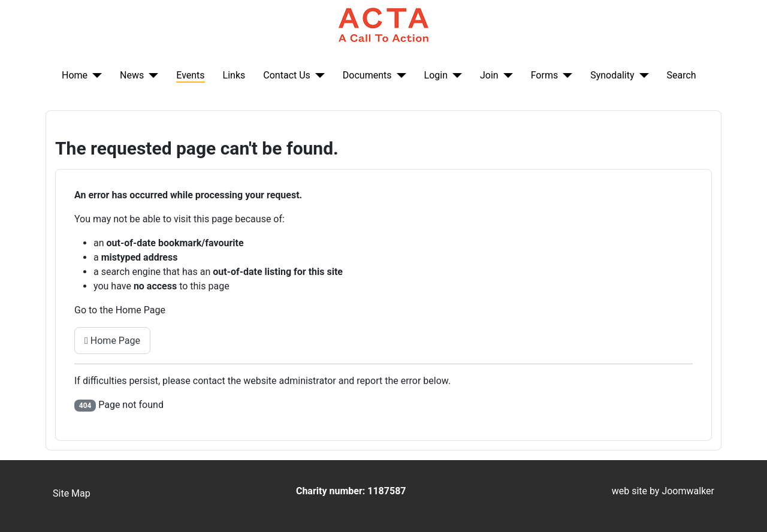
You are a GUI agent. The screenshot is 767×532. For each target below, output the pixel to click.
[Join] (506, 75)
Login (436, 75)
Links (234, 75)
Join (489, 75)
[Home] (95, 75)
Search (682, 75)
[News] (151, 75)
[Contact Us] (318, 75)
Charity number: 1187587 (351, 491)
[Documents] (399, 75)
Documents (367, 75)
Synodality (612, 75)
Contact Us (287, 75)
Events (190, 75)
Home (75, 75)
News (132, 75)
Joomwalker (688, 491)
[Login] (455, 75)
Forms (545, 75)
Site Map (72, 493)
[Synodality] (642, 75)
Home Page (112, 341)
